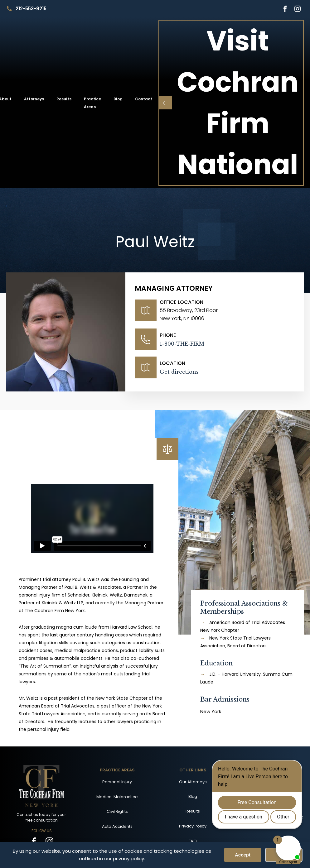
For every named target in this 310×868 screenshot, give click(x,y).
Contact (144, 99)
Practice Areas (92, 103)
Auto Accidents (117, 826)
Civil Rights (117, 811)
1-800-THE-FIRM (182, 344)
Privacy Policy (193, 826)
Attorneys (34, 99)
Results (64, 99)
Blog (118, 99)
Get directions (179, 372)
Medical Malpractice (117, 797)
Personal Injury (117, 782)
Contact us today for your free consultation (42, 817)
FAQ (193, 841)
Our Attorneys (193, 782)
